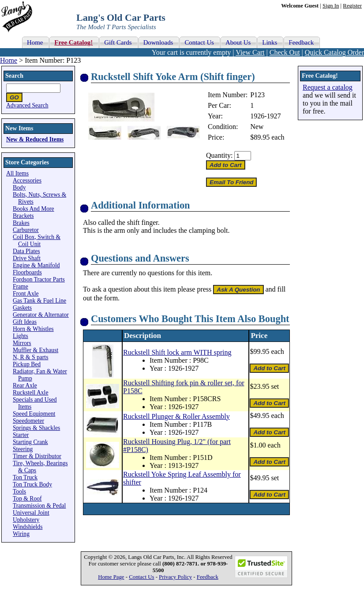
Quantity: (219, 155)
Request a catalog (328, 87)
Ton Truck (25, 477)
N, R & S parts (30, 357)
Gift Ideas (25, 322)
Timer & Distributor (37, 456)
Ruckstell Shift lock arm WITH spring (177, 352)
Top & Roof (27, 499)
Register (352, 6)
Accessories (27, 180)
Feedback (208, 577)
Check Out (285, 52)
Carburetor (26, 230)
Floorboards (27, 272)
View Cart (250, 52)
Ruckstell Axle (30, 393)
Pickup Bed (27, 364)
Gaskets (22, 308)
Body (19, 188)
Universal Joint (31, 513)
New (257, 127)
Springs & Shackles (36, 428)
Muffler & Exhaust (36, 350)
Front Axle (26, 294)
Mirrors (22, 343)
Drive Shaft (27, 258)
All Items (17, 173)
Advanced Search (27, 105)
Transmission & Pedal (39, 506)
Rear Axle (25, 385)
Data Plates (26, 251)
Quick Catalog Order (334, 52)
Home (9, 60)
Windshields (28, 527)
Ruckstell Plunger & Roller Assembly (176, 416)
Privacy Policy (175, 577)
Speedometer (28, 421)
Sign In (331, 6)
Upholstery (26, 520)
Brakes (21, 223)
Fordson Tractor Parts (39, 279)
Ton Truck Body (32, 484)
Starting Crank (30, 442)
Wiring (21, 534)
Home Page (111, 577)
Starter (21, 435)
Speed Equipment (34, 414)
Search (14, 76)
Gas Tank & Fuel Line (39, 301)
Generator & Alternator (41, 315)
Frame (21, 287)
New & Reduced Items (35, 139)
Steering (23, 449)
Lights (21, 336)
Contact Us (141, 577)
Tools (19, 491)
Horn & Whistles (33, 329)
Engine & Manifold (36, 265)
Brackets (23, 216)
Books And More (34, 209)
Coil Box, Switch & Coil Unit (37, 241)
